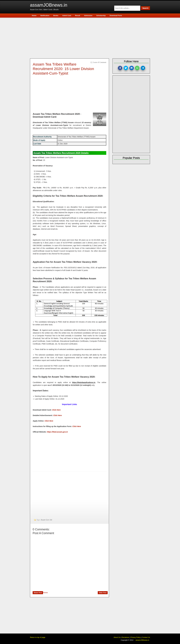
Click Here (56, 410)
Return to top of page (38, 637)
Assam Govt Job (46, 520)
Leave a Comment (100, 62)
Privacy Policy (136, 637)
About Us (117, 637)
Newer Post (38, 593)
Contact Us (146, 637)
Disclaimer (125, 637)
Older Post (103, 593)
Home (45, 593)
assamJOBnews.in (49, 5)
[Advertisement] (91, 38)
